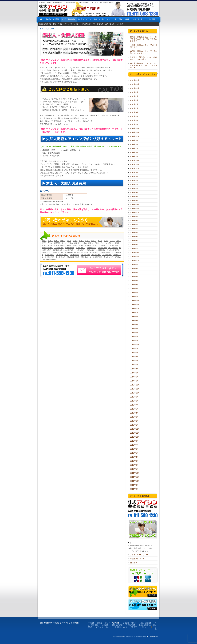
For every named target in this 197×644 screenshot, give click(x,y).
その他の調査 (151, 19)
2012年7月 (134, 445)
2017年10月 (135, 213)
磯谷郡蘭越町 (51, 259)
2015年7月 (134, 321)
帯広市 (88, 241)
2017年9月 (134, 217)
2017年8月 (134, 221)
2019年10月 (135, 136)
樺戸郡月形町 (50, 255)
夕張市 (69, 241)
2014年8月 (134, 353)
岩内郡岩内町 (68, 250)
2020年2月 (134, 120)
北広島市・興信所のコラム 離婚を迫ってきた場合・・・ (144, 58)
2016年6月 (134, 277)
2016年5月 (134, 281)
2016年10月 (135, 261)
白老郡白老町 (94, 252)
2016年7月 (134, 273)
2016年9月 (134, 265)
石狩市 (75, 245)
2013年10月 (135, 393)
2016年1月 (134, 297)
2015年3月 (134, 333)
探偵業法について (89, 24)
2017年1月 (134, 249)
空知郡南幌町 (74, 255)
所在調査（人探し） (85, 19)
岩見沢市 (77, 243)
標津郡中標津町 (47, 248)
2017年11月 (135, 209)
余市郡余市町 (108, 257)
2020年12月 (135, 80)
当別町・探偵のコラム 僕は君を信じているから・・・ (144, 52)
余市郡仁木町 (96, 255)
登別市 (63, 245)
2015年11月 (135, 305)
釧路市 (81, 241)
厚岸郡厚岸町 (57, 250)
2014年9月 (134, 349)
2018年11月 (135, 164)
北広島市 (102, 245)
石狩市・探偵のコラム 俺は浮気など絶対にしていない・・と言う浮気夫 (144, 65)
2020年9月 (134, 92)
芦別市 (50, 243)
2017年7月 (134, 225)
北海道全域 (114, 245)
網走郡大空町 (113, 248)
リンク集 (120, 24)
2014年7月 (134, 357)
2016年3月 (134, 289)
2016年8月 (134, 269)
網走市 (100, 241)
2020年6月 (134, 104)
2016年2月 (134, 293)
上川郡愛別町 (59, 248)
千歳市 (97, 243)
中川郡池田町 (79, 250)
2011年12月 (135, 473)
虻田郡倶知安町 (83, 252)
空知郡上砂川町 (70, 252)
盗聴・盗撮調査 (99, 19)
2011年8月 (134, 489)
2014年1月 (134, 381)
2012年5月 (134, 453)
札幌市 (44, 241)
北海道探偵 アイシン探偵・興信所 (51, 24)
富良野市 (57, 243)
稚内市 (57, 241)
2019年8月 (134, 144)
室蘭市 (117, 243)
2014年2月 (134, 377)
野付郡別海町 (50, 257)
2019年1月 (134, 156)
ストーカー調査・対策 (115, 19)
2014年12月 (135, 345)
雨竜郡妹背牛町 (86, 257)
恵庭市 (91, 243)
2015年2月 (134, 337)
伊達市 (69, 245)
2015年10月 (135, 309)
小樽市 (84, 243)
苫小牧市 (104, 243)
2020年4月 (134, 112)
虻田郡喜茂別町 (58, 252)
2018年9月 (134, 172)
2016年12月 (135, 253)
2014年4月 (134, 369)
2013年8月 (134, 401)
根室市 (63, 241)
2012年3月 (134, 461)
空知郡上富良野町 (113, 250)
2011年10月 (135, 481)
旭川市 (106, 241)
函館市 (111, 243)
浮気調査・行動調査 (52, 19)
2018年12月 (135, 160)
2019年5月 (134, 148)
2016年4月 (134, 285)
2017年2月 (134, 245)
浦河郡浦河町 (91, 248)
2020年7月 (134, 100)
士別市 (44, 245)
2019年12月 (135, 128)
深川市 (112, 241)
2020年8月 (134, 96)
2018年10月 (135, 168)
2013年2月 (134, 421)
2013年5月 (134, 409)
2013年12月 (135, 385)
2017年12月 (135, 204)
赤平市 (44, 243)
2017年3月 (134, 241)
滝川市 (119, 241)
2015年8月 (134, 317)
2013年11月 (135, 389)
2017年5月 (134, 233)
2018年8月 (134, 176)
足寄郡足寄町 (102, 248)
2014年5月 (134, 365)
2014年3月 (134, 373)
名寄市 (75, 241)
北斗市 (81, 245)
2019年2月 (134, 152)
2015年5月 (134, 329)
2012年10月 (135, 437)
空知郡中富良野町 (62, 255)
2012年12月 (135, 429)
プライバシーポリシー (72, 24)
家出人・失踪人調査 (69, 19)
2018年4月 (134, 192)
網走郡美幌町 (60, 257)
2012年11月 (135, 433)
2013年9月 (134, 397)
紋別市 (50, 245)
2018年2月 (134, 200)
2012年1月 (134, 469)
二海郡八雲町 (98, 257)
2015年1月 (134, 341)
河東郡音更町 (81, 248)
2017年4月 (134, 237)
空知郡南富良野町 (73, 257)
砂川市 (64, 243)
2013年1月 (134, 425)
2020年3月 (134, 116)
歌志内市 (88, 245)
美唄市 (70, 243)
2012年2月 (134, 465)
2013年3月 (134, 417)
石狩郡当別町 (105, 252)
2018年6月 (134, 184)
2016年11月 (135, 257)
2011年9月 (134, 485)
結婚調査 (128, 19)
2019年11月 (135, 132)
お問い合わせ (110, 24)
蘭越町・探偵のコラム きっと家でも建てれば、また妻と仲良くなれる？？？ (144, 39)
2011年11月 (135, 477)
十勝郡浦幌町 (90, 250)
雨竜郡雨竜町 (70, 248)
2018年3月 (134, 196)
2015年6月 (134, 325)
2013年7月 (134, 405)
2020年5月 (134, 108)
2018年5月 (134, 188)
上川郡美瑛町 (107, 255)
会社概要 (100, 24)
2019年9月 (134, 140)
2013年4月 (134, 413)
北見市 (94, 241)
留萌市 (50, 241)
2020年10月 (135, 88)
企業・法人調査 (138, 19)
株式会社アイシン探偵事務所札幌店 (136, 636)
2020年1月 (134, 124)
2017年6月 (134, 229)
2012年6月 (134, 449)
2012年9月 (134, 441)
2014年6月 (134, 361)
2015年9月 (134, 313)
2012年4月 (134, 457)
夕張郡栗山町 (46, 252)
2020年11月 (135, 84)
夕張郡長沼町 (85, 255)
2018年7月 (134, 180)
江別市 (57, 245)
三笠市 (95, 245)
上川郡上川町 (101, 250)
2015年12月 (135, 301)
